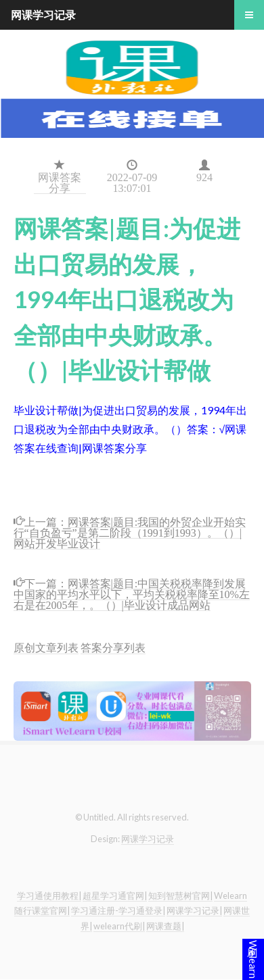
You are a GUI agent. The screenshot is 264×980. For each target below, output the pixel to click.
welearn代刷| (119, 926)
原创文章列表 (46, 647)
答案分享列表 (113, 647)
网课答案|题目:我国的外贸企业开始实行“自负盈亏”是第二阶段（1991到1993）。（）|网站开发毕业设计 (130, 532)
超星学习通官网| (115, 896)
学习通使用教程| (49, 896)
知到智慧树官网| (180, 896)
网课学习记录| (194, 910)
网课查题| (165, 926)
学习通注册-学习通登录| (118, 910)
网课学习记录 (148, 839)
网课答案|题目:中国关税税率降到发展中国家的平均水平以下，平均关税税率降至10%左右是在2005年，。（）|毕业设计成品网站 (132, 593)
